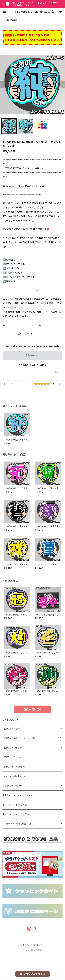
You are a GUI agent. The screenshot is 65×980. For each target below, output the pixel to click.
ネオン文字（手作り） (12, 786)
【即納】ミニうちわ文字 (13, 757)
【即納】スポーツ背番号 (14, 767)
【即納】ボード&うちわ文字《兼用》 (19, 738)
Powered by (32, 950)
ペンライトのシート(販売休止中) (18, 824)
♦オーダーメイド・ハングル (16, 814)
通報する (58, 372)
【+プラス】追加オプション (15, 776)
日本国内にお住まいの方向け (32, 365)
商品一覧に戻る (32, 709)
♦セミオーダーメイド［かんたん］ (18, 795)
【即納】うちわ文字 (11, 729)
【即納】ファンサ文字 (12, 748)
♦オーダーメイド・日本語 (15, 805)
